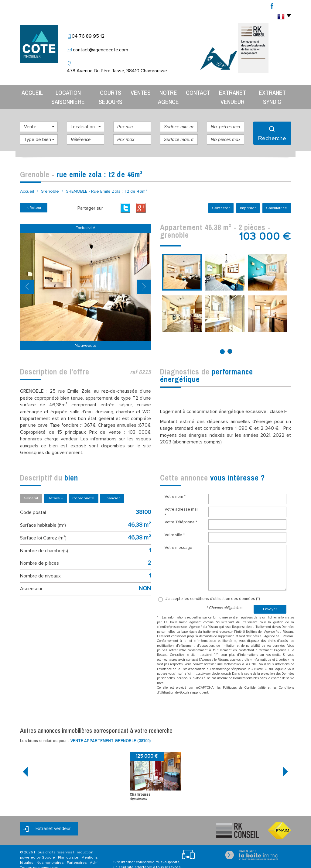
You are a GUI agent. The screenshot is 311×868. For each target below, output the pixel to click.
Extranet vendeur (232, 91)
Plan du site (68, 846)
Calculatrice (277, 196)
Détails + (55, 486)
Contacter (223, 196)
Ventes (139, 91)
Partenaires (77, 851)
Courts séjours (108, 91)
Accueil (27, 91)
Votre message (178, 536)
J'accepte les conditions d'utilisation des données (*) (213, 587)
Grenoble (50, 179)
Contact (198, 91)
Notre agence (167, 91)
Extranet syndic (275, 91)
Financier (112, 486)
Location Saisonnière (63, 91)
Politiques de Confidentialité (244, 676)
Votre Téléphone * (181, 510)
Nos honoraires (50, 851)
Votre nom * (175, 485)
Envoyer (270, 597)
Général (31, 486)
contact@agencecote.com (101, 50)
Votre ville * (175, 523)
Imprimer (249, 196)
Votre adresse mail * (181, 500)
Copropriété (83, 486)
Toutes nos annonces (39, 856)
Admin (95, 851)
